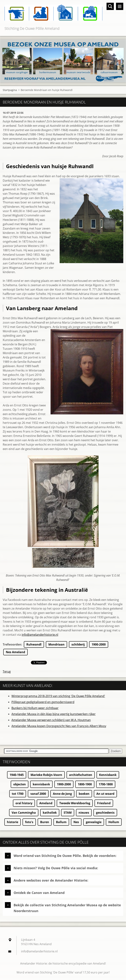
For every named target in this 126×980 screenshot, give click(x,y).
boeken (84, 794)
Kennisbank (108, 775)
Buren (45, 822)
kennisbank (41, 784)
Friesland (104, 803)
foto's (29, 822)
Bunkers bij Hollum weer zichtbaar (35, 708)
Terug (7, 671)
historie (13, 822)
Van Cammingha (24, 813)
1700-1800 (106, 784)
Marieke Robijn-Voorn (46, 775)
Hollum (114, 822)
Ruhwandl (34, 644)
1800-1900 (85, 784)
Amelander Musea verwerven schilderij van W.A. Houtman (51, 720)
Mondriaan (56, 644)
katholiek (50, 813)
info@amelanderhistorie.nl (40, 635)
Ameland (46, 803)
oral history (24, 803)
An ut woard (105, 794)
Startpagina (10, 90)
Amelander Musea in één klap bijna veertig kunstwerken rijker (54, 714)
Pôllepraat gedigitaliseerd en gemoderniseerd (43, 702)
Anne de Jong (62, 794)
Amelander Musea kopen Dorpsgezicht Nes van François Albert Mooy (59, 726)
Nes (76, 822)
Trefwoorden (12, 644)
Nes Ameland (15, 652)
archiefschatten (81, 775)
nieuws (84, 813)
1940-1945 (17, 775)
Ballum (61, 822)
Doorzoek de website (110, 6)
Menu (120, 6)
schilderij (78, 644)
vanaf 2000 (38, 794)
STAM (68, 813)
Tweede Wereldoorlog (75, 803)
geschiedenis (105, 813)
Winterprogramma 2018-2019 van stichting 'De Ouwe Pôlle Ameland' (58, 696)
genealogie (94, 822)
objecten (20, 784)
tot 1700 (18, 794)
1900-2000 (99, 644)
